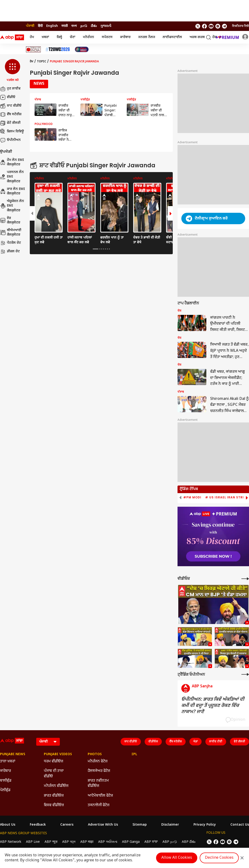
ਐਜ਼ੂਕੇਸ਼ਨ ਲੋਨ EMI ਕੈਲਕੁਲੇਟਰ (12, 206)
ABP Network (11, 842)
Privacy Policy (205, 825)
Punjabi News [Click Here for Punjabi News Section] (13, 754)
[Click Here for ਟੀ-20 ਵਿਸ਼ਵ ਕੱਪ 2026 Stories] (58, 49)
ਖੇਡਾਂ (196, 742)
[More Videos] (245, 579)
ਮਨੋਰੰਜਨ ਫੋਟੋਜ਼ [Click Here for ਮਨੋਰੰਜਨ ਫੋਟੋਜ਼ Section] (98, 761)
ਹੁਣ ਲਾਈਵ (10, 89)
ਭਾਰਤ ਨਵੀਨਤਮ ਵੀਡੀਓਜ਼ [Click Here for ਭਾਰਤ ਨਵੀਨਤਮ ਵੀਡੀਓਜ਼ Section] (98, 783)
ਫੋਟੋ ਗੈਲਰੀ (10, 123)
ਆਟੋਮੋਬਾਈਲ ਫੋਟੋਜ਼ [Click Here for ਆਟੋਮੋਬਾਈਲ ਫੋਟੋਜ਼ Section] (100, 796)
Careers (67, 825)
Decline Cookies (219, 858)
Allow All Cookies (177, 858)
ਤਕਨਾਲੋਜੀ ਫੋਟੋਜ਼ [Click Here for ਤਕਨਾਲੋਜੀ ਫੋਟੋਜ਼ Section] (99, 805)
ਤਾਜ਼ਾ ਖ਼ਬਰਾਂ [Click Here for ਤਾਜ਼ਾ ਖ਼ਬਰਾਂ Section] (8, 761)
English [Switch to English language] (52, 26)
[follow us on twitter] (198, 26)
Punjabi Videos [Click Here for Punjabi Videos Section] (58, 754)
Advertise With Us (103, 825)
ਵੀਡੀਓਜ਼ (153, 742)
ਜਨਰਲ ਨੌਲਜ (147, 37)
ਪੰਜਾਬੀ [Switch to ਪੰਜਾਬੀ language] (30, 26)
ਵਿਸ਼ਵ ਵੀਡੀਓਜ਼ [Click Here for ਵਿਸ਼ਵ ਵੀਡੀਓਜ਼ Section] (54, 805)
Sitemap (140, 825)
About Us (8, 825)
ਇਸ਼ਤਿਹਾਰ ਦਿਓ (241, 26)
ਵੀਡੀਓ (8, 97)
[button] (13, 71)
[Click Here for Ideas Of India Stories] (33, 49)
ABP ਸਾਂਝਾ (151, 842)
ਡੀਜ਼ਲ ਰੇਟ (10, 252)
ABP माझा (87, 842)
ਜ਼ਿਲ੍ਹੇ (59, 37)
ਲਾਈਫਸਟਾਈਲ (172, 37)
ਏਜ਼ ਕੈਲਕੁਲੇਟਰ (10, 221)
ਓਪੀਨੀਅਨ (10, 140)
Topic (42, 62)
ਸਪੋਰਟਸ (107, 37)
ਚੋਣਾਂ (73, 37)
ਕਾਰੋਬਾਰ (125, 37)
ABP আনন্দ (69, 842)
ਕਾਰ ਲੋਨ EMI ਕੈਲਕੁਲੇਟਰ (13, 191)
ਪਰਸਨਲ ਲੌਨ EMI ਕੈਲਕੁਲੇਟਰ (12, 177)
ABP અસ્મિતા (108, 842)
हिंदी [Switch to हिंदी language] (40, 26)
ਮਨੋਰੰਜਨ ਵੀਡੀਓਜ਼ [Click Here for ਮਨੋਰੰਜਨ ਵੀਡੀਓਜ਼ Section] (56, 786)
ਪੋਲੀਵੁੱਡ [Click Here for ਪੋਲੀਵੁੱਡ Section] (5, 790)
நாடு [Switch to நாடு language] (84, 26)
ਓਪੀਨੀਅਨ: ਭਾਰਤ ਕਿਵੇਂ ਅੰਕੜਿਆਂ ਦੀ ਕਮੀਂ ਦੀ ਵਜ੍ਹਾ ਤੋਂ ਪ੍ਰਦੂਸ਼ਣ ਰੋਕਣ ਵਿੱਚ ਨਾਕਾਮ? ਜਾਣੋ (213, 706)
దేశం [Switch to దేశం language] (94, 26)
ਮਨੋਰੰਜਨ (89, 37)
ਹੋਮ (32, 37)
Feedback (38, 825)
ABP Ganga (131, 842)
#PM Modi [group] (192, 497)
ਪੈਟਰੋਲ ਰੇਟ (10, 243)
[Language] (48, 742)
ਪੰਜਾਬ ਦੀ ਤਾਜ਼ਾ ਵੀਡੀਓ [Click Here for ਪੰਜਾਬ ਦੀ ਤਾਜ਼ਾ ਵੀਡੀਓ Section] (54, 774)
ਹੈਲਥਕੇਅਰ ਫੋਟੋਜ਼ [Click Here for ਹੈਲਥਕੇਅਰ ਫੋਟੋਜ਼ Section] (99, 771)
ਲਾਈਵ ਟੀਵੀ (216, 742)
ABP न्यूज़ (51, 842)
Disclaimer (170, 825)
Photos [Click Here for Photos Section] (95, 754)
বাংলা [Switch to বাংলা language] (74, 26)
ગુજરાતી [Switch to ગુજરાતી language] (106, 26)
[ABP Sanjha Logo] (12, 37)
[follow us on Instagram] (218, 26)
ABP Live (33, 842)
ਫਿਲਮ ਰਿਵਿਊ (12, 132)
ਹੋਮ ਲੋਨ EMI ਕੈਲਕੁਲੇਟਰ (12, 162)
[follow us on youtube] (211, 26)
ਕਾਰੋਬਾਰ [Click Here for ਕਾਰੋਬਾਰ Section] (5, 771)
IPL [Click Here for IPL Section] (134, 754)
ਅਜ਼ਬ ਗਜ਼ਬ (197, 37)
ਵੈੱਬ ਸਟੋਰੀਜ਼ (11, 114)
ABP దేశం (189, 842)
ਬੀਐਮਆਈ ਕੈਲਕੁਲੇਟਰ (11, 233)
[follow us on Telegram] (224, 26)
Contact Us (240, 825)
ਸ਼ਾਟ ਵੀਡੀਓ (11, 106)
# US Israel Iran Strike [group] (226, 497)
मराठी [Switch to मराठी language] (65, 26)
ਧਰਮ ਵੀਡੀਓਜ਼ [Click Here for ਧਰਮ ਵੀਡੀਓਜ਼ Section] (53, 761)
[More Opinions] (245, 674)
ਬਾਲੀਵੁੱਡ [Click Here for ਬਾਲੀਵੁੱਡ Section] (6, 781)
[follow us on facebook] (204, 26)
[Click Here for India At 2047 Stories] (82, 49)
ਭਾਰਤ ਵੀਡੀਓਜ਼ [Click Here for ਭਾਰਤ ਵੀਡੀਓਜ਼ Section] (54, 796)
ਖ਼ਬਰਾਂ (45, 37)
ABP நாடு (170, 842)
